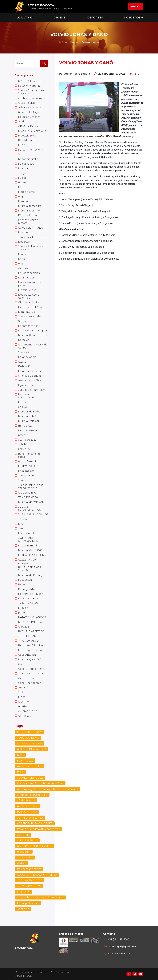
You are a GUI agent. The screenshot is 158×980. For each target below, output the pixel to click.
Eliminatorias (26, 312)
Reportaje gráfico (29, 159)
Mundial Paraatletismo (32, 335)
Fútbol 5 (23, 187)
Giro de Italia (26, 678)
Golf (21, 664)
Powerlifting (26, 140)
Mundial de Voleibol (31, 502)
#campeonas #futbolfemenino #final (40, 783)
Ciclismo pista (27, 103)
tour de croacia (28, 430)
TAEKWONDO (27, 519)
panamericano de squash (29, 455)
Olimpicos (24, 716)
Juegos (23, 173)
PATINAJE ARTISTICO (31, 631)
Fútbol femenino (29, 462)
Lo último (63, 42)
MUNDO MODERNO (30, 732)
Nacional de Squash (31, 594)
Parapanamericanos (31, 371)
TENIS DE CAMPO (29, 636)
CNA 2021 (24, 627)
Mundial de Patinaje (31, 575)
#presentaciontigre (29, 869)
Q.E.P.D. (23, 362)
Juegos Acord (27, 352)
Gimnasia (24, 268)
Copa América (27, 655)
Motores (23, 232)
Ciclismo (24, 702)
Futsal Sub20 (25, 761)
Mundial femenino (30, 206)
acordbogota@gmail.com (122, 946)
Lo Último (25, 18)
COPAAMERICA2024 (30, 880)
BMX (21, 524)
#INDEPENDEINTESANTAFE (34, 846)
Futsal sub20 (26, 164)
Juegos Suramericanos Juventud (32, 92)
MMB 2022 (24, 892)
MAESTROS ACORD (30, 81)
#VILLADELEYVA (27, 812)
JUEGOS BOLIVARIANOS (33, 514)
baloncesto (25, 402)
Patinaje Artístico (29, 589)
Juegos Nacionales (30, 317)
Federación (25, 366)
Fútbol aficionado (29, 215)
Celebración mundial (31, 228)
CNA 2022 (24, 449)
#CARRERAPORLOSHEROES (35, 823)
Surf (21, 154)
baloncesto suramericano (27, 396)
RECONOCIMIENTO (30, 622)
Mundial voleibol (29, 421)
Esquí (22, 264)
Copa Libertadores (30, 683)
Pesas (22, 584)
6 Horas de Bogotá (30, 112)
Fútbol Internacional (31, 150)
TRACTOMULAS (28, 603)
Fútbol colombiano (30, 650)
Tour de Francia (28, 476)
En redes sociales (29, 273)
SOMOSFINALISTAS (29, 886)
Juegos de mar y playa (32, 390)
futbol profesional (28, 903)
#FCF (20, 772)
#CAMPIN (23, 835)
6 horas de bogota (30, 376)
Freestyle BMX (27, 136)
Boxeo (22, 183)
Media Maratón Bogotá (33, 331)
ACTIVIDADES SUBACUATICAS (28, 539)
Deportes (95, 18)
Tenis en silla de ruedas (33, 237)
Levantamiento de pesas (30, 284)
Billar (21, 145)
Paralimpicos (26, 471)
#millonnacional (27, 806)
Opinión (60, 18)
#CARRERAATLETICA (30, 818)
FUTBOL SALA (27, 466)
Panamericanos (28, 326)
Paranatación (27, 278)
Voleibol (23, 444)
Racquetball (26, 580)
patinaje (23, 613)
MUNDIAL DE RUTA (30, 599)
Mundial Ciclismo (29, 211)
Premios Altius (27, 290)
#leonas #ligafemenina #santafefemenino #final (48, 789)
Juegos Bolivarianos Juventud (31, 248)
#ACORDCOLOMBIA (30, 744)
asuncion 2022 (27, 440)
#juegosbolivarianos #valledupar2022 (40, 898)
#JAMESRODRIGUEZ (30, 778)
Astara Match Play (30, 380)
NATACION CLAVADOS (32, 617)
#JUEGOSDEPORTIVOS (32, 749)
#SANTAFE (24, 852)
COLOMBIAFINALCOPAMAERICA (37, 875)
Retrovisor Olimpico (30, 645)
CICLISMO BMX (28, 493)
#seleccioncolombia (30, 766)
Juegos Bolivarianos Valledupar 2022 (31, 486)
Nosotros (132, 18)
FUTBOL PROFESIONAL (33, 555)
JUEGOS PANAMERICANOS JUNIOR (30, 567)
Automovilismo (28, 711)
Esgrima (23, 197)
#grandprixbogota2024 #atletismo (39, 829)
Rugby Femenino (29, 546)
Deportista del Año (30, 307)
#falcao (22, 863)
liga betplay (26, 385)
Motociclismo (26, 192)
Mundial (23, 168)
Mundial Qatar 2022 (30, 659)
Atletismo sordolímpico (33, 98)
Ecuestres (24, 254)
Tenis (22, 529)
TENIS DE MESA (28, 497)
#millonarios (25, 858)
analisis (23, 407)
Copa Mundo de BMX (31, 669)
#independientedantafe (32, 795)
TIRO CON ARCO (28, 641)
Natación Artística (29, 117)
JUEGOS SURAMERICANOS (30, 508)
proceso (23, 435)
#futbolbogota (26, 801)
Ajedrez (23, 122)
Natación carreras (29, 86)
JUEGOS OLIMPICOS (31, 674)
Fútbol (22, 697)
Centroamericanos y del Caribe (33, 346)
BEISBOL (24, 608)
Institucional (26, 533)
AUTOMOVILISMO (28, 738)
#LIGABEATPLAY (27, 840)
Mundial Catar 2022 (30, 550)
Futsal (22, 178)
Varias (22, 480)
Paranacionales (28, 357)
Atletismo (24, 706)
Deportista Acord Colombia (29, 296)
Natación (24, 340)
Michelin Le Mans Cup (32, 131)
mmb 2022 (25, 426)
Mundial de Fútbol (30, 412)
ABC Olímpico (27, 688)
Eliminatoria (26, 201)
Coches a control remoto (29, 222)
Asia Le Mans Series (30, 108)
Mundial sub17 (27, 416)
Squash (23, 321)
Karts (21, 259)
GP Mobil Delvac (28, 126)
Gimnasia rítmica (29, 302)
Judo (21, 692)
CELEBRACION (27, 560)
